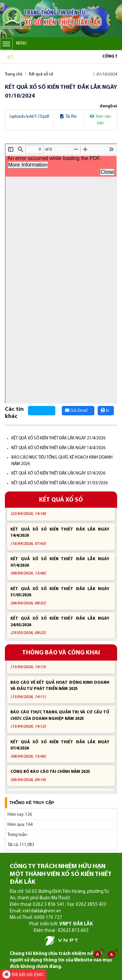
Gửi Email (76, 410)
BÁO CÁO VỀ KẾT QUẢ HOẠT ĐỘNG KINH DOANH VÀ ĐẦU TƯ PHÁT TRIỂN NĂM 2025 (60, 692)
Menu (13, 44)
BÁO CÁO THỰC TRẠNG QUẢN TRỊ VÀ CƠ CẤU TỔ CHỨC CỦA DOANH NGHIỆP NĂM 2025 (60, 722)
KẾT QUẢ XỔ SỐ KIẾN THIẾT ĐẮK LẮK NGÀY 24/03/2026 (60, 629)
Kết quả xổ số (41, 74)
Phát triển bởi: (61, 924)
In (105, 410)
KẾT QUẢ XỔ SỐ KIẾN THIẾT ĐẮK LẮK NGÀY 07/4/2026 (58, 473)
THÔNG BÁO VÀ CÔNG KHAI (61, 653)
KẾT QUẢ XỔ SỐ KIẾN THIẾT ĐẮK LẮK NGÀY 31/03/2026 (60, 483)
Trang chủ (14, 74)
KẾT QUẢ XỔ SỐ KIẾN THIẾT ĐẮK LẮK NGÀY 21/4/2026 (58, 438)
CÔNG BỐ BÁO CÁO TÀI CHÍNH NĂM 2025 (60, 779)
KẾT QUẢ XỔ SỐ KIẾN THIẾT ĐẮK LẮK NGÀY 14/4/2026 (58, 448)
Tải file (68, 117)
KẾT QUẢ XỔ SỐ (61, 500)
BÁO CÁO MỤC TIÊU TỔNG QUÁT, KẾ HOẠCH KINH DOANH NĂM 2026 (60, 663)
